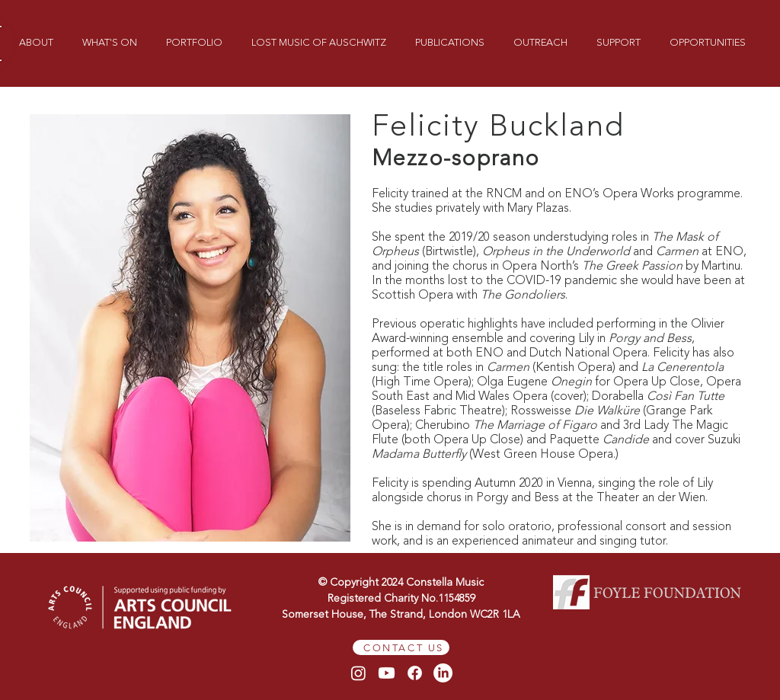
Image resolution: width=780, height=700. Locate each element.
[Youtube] (387, 673)
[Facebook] (415, 673)
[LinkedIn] (443, 673)
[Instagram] (358, 673)
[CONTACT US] (401, 647)
